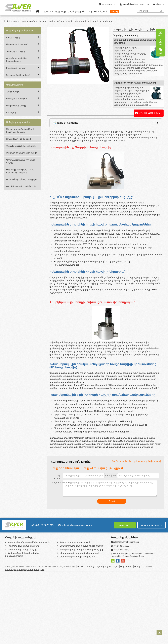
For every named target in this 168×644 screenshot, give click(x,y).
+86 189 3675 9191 (43, 525)
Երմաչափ (11, 113)
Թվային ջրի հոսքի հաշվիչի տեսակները (135, 83)
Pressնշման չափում (16, 68)
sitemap (150, 567)
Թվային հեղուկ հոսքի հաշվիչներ (22, 179)
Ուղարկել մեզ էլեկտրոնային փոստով (136, 461)
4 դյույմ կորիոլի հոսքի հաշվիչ (75, 542)
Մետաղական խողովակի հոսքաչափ (79, 553)
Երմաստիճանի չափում (18, 75)
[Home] (38, 12)
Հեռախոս (110, 475)
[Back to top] (159, 633)
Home (80, 567)
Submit (112, 501)
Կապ (115, 12)
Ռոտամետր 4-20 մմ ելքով (18, 139)
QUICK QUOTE (125, 525)
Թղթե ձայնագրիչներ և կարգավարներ (17, 60)
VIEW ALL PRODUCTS (152, 525)
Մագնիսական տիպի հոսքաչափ (77, 557)
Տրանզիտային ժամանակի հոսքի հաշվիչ (81, 546)
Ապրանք (60, 12)
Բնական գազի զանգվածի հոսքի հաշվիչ (81, 549)
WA (161, 42)
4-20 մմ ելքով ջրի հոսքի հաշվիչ (21, 186)
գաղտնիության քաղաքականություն (25, 570)
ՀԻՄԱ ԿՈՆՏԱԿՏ (151, 113)
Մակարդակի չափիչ (16, 106)
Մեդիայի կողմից (47, 21)
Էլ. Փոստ (57, 477)
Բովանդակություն (56, 482)
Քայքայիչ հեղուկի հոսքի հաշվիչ (22, 153)
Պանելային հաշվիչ (15, 51)
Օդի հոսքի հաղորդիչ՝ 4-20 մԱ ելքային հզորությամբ (20, 171)
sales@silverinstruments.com (136, 4)
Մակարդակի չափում (17, 44)
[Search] (161, 11)
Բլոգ (89, 12)
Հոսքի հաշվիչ (66, 21)
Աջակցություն (76, 12)
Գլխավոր (47, 12)
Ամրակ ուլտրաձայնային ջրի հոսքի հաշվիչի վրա (20, 131)
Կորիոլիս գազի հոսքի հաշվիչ (23, 546)
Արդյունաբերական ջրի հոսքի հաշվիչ (21, 161)
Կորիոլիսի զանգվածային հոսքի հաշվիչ (29, 542)
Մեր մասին (101, 12)
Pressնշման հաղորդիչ (17, 99)
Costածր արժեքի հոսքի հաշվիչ (21, 146)
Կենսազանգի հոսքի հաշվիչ (22, 549)
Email (160, 34)
